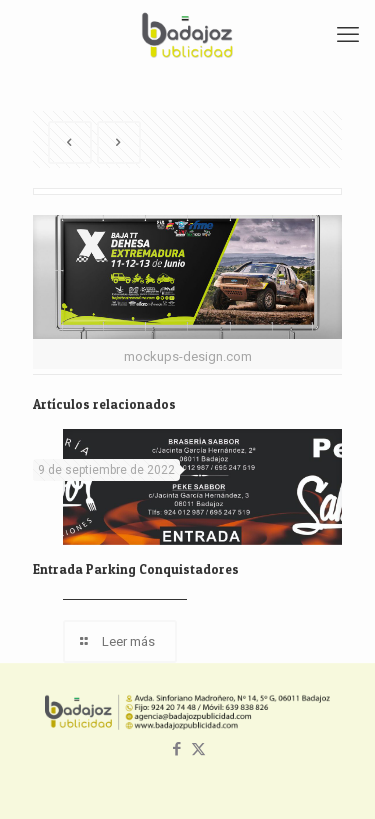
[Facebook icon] (177, 749)
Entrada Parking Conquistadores (136, 569)
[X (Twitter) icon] (198, 749)
